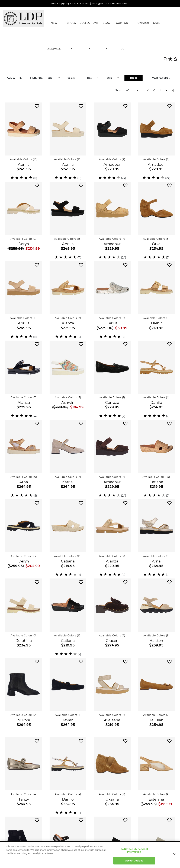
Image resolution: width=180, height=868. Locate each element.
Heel (94, 78)
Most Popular (161, 78)
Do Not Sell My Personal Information (134, 850)
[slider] (22, 178)
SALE (157, 23)
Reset (134, 78)
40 (133, 90)
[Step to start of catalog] (148, 90)
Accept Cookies (134, 861)
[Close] (174, 854)
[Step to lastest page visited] (173, 90)
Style (113, 78)
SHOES (71, 23)
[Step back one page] (154, 90)
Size (54, 78)
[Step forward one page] (166, 90)
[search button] (165, 59)
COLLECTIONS (89, 23)
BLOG (106, 23)
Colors (74, 78)
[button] (24, 129)
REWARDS (143, 23)
